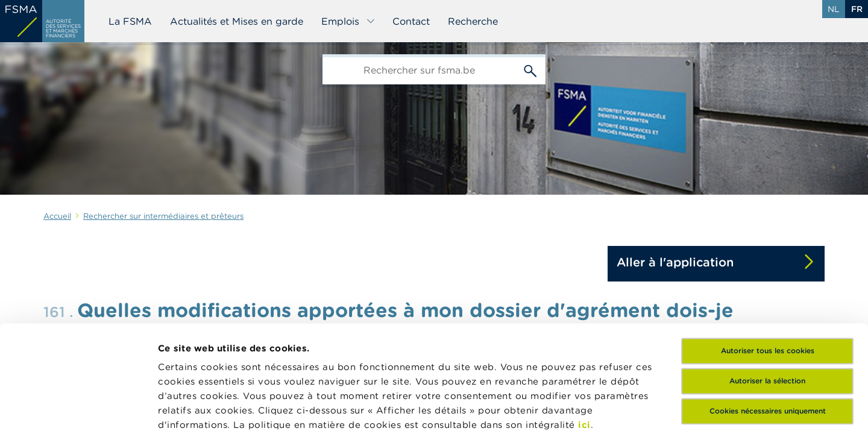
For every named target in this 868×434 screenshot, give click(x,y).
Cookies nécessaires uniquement (768, 306)
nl (834, 9)
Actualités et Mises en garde (237, 21)
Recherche (473, 21)
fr (857, 9)
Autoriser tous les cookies (768, 246)
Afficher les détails (202, 410)
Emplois (348, 21)
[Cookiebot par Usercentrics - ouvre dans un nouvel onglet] (78, 410)
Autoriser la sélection (767, 276)
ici (584, 320)
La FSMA (130, 21)
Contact (411, 21)
